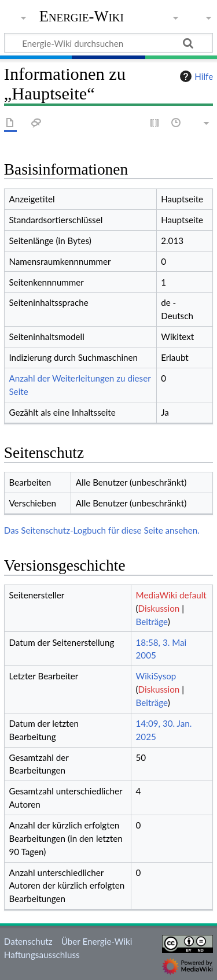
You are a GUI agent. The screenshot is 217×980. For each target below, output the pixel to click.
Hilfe (195, 76)
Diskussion (159, 608)
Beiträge (152, 622)
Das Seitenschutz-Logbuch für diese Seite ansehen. (102, 530)
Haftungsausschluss (42, 955)
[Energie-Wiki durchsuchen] (108, 43)
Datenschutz (28, 941)
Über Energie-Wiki (97, 941)
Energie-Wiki (82, 16)
